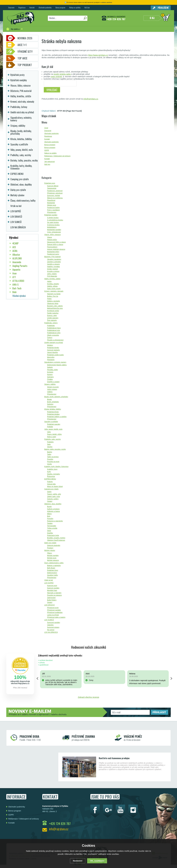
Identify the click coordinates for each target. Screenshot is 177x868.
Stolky (49, 492)
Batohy (50, 452)
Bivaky (49, 399)
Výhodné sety (25, 51)
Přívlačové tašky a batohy (56, 617)
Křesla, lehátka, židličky (53, 409)
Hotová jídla (51, 484)
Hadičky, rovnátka (53, 267)
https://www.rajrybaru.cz (98, 55)
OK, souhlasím (97, 861)
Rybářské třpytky (53, 348)
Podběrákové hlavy (54, 328)
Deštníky (50, 404)
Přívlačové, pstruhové (55, 193)
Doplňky (50, 533)
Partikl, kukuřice (53, 313)
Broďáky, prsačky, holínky (56, 538)
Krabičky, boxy (52, 469)
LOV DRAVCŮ (49, 605)
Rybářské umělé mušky (55, 355)
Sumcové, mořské (54, 196)
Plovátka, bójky (53, 370)
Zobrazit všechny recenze (88, 697)
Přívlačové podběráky (55, 613)
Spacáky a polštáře (51, 422)
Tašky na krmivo (53, 457)
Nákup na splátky (75, 7)
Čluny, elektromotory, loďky (54, 563)
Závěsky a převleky (54, 262)
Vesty (49, 531)
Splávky (50, 367)
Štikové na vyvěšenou (55, 198)
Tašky (49, 454)
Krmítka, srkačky (53, 284)
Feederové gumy (53, 254)
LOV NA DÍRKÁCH (51, 632)
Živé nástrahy (52, 320)
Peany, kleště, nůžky (54, 434)
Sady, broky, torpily (54, 289)
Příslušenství (52, 212)
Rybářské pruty (50, 183)
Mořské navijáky (53, 556)
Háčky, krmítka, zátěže (52, 279)
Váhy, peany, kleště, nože (53, 429)
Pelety (49, 299)
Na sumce (51, 630)
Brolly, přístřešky (53, 402)
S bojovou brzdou (53, 225)
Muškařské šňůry (53, 252)
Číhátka (50, 379)
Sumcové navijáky (54, 623)
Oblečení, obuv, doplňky (53, 504)
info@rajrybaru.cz (91, 99)
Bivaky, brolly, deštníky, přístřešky (56, 397)
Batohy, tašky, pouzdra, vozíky (55, 449)
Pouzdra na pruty (53, 462)
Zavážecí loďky (53, 575)
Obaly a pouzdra (53, 335)
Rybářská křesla (53, 412)
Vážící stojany (52, 389)
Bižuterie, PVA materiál (52, 257)
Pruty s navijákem (53, 210)
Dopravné (11, 7)
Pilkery (50, 553)
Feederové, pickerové (55, 191)
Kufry (49, 472)
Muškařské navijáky (54, 230)
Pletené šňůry (52, 240)
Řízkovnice (51, 476)
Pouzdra (50, 459)
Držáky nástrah (53, 269)
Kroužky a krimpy (53, 271)
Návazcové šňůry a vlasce (56, 242)
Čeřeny (50, 338)
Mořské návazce (53, 560)
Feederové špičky (53, 208)
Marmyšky (51, 357)
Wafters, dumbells (54, 301)
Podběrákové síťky (54, 333)
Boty (49, 516)
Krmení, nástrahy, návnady (54, 291)
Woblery (50, 345)
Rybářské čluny (53, 570)
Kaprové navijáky (53, 588)
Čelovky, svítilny (53, 499)
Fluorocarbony (52, 247)
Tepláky (50, 523)
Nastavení (78, 861)
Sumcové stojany (53, 627)
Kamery (50, 375)
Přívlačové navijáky (54, 610)
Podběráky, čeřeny (51, 323)
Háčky (49, 281)
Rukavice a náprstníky (55, 521)
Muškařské (51, 203)
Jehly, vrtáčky (52, 274)
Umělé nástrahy (53, 318)
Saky (49, 444)
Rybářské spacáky (54, 424)
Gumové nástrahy (53, 350)
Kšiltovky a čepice (53, 511)
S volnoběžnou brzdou (55, 220)
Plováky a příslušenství (55, 340)
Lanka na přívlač (53, 615)
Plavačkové (51, 200)
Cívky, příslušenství (54, 232)
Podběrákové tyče (54, 330)
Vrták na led (49, 580)
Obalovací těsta (53, 304)
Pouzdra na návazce (54, 595)
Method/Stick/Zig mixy (55, 308)
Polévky (50, 482)
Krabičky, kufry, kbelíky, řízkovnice (56, 467)
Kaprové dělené (53, 186)
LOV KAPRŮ (49, 583)
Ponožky (50, 519)
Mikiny (49, 514)
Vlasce (50, 237)
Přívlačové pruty (53, 608)
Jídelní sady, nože (54, 497)
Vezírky (50, 447)
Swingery (50, 377)
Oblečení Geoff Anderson (56, 540)
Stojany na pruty (53, 387)
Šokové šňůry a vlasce (55, 245)
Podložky (50, 442)
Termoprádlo (52, 526)
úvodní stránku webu (62, 74)
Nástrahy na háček (54, 294)
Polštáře (50, 427)
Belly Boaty (51, 568)
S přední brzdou (53, 218)
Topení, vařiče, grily (54, 494)
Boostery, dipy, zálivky (55, 306)
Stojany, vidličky (50, 384)
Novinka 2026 (25, 38)
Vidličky (50, 392)
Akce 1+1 (22, 45)
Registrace (22, 7)
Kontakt (32, 7)
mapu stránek (56, 77)
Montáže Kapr (52, 590)
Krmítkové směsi (53, 311)
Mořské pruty (52, 558)
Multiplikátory (52, 227)
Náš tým (87, 7)
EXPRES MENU (50, 479)
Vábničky (50, 625)
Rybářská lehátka (53, 414)
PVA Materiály (52, 276)
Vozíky (49, 464)
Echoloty (50, 372)
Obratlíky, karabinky (54, 259)
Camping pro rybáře (51, 489)
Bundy (49, 507)
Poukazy (50, 548)
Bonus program (60, 7)
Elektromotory (52, 573)
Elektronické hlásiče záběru (57, 365)
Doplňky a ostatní (53, 382)
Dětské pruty (52, 205)
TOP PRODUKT (25, 65)
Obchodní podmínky (45, 7)
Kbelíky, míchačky (54, 474)
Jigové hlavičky (53, 352)
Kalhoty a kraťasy (53, 509)
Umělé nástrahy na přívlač (54, 343)
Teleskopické (52, 188)
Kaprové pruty (52, 586)
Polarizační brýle (53, 535)
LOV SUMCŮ (49, 620)
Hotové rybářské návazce (56, 249)
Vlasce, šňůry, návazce (53, 235)
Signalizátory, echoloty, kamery (55, 362)
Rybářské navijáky (51, 215)
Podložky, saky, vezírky (53, 439)
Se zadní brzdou (53, 222)
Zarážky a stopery (53, 264)
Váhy (49, 432)
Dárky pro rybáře (50, 543)
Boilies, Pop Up (53, 296)
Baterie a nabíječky (54, 566)
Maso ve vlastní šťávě (55, 487)
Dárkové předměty (54, 545)
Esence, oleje (52, 316)
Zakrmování (51, 598)
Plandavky (51, 360)
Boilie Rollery (52, 600)
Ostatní (50, 501)
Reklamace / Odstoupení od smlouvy (24, 819)
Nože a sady (52, 437)
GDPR (11, 815)
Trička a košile (52, 528)
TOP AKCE (22, 58)
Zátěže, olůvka (52, 286)
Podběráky (51, 326)
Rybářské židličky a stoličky (57, 417)
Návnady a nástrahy (54, 593)
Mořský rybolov (50, 550)
